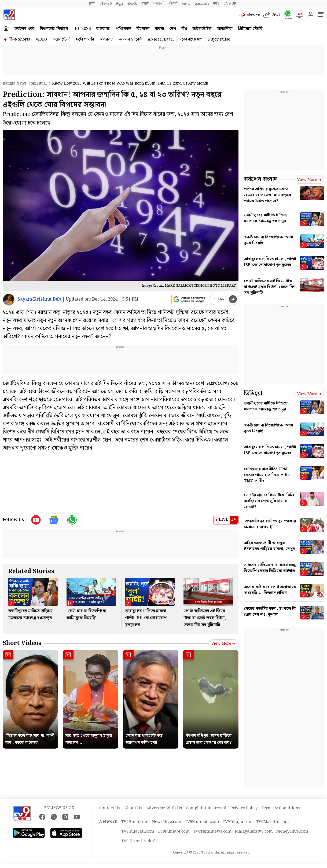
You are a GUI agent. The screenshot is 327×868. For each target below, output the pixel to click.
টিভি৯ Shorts (19, 39)
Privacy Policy (244, 808)
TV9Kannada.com (202, 822)
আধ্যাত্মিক (225, 29)
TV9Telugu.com (238, 822)
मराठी (145, 3)
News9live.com (167, 822)
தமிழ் (186, 3)
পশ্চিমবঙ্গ (123, 29)
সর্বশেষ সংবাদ (260, 179)
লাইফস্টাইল (202, 29)
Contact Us (110, 808)
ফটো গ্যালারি (85, 39)
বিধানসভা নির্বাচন (54, 29)
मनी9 (216, 3)
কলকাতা (103, 29)
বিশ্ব (184, 29)
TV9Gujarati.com (138, 831)
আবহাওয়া (106, 39)
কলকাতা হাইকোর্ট (131, 39)
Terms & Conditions (281, 808)
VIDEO (41, 39)
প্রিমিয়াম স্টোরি (250, 29)
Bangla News (15, 83)
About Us (133, 808)
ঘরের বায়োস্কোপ (191, 39)
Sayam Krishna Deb (39, 299)
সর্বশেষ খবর (24, 29)
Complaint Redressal (206, 808)
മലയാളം (202, 3)
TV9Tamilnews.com (212, 831)
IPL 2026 (82, 29)
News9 (106, 3)
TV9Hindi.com (135, 822)
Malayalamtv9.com (254, 831)
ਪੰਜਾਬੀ (173, 3)
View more (223, 644)
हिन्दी (93, 3)
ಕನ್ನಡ (120, 3)
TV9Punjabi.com (174, 831)
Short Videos (22, 643)
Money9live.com (292, 831)
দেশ (173, 29)
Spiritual (39, 83)
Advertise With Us (164, 808)
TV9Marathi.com (273, 822)
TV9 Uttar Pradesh (139, 841)
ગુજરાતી (159, 3)
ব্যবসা (159, 29)
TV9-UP (230, 3)
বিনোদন (143, 29)
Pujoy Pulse (219, 39)
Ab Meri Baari (161, 39)
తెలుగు (132, 3)
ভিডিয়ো (253, 394)
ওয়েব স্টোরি (61, 39)
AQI (276, 15)
